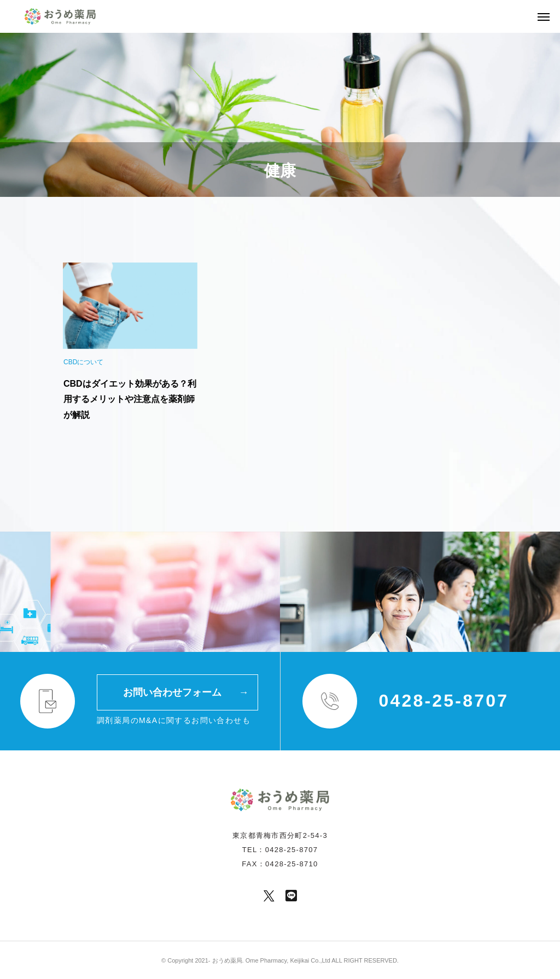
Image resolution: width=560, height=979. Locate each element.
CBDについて (83, 362)
